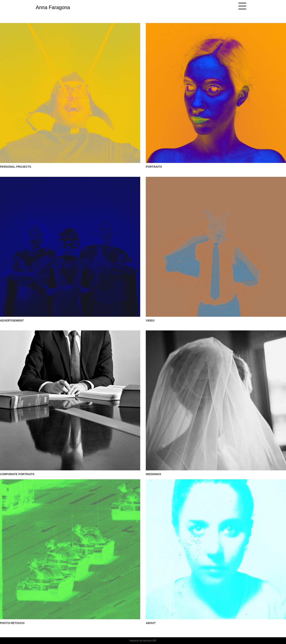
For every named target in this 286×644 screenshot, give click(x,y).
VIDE (149, 321)
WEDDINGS (153, 474)
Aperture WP (149, 641)
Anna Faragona (53, 7)
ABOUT (151, 623)
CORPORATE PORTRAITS (17, 474)
